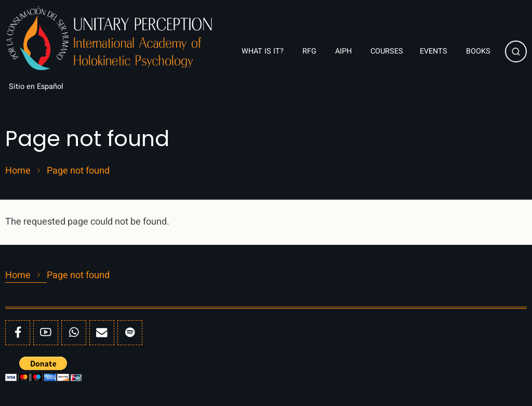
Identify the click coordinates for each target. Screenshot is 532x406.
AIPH (344, 51)
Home (18, 171)
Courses (387, 51)
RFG (310, 51)
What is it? (264, 51)
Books (479, 51)
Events (435, 51)
